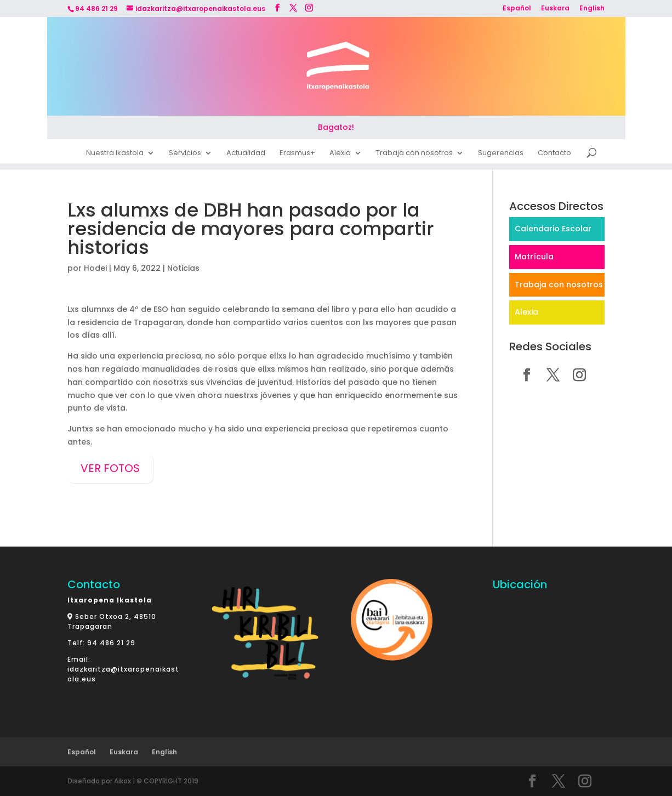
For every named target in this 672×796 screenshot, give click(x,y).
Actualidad (246, 155)
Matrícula (534, 257)
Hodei (95, 268)
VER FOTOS (110, 468)
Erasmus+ (297, 155)
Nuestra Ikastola (115, 155)
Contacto (554, 155)
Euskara (555, 9)
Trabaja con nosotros (414, 155)
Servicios (185, 155)
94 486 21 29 (111, 643)
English (592, 9)
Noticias (183, 268)
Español (517, 9)
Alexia (340, 155)
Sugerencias (501, 155)
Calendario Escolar (553, 229)
